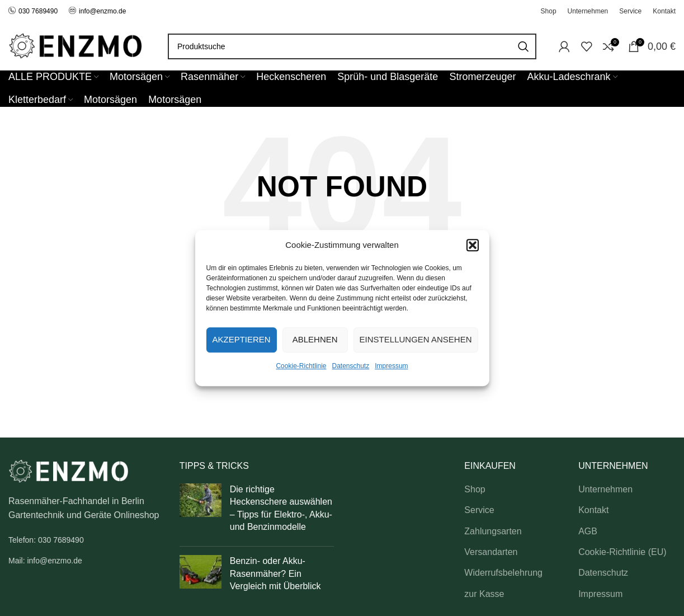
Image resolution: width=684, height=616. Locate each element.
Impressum (391, 366)
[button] (473, 245)
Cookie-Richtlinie (301, 366)
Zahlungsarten (493, 531)
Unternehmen (605, 489)
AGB (588, 531)
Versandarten (491, 552)
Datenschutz (351, 366)
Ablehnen (315, 339)
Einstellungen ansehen (416, 339)
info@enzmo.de (102, 11)
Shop (475, 489)
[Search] (352, 46)
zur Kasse (484, 594)
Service (479, 510)
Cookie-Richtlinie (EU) (622, 552)
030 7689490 (33, 11)
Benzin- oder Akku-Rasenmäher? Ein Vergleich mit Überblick (275, 573)
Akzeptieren (242, 339)
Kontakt (593, 510)
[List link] (86, 540)
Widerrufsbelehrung (503, 573)
